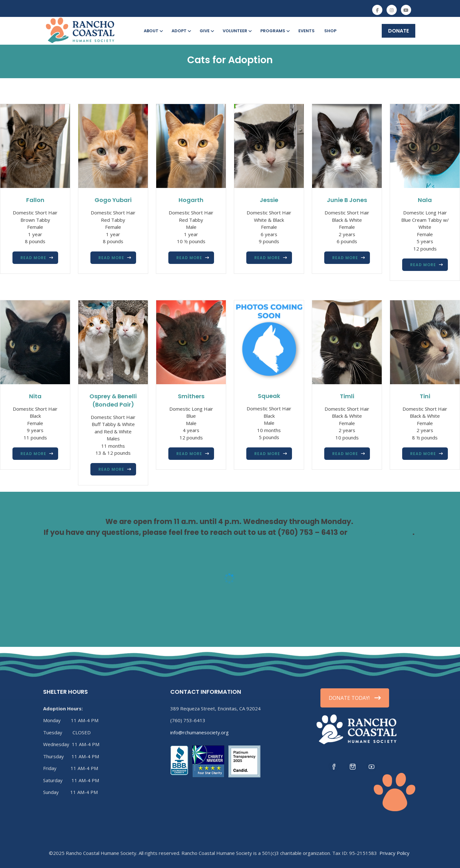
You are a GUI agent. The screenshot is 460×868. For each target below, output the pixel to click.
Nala (425, 200)
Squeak (269, 396)
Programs (275, 31)
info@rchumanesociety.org (199, 732)
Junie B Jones (347, 200)
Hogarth (191, 200)
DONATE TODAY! (355, 698)
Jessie (269, 200)
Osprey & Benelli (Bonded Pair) (113, 400)
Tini (425, 396)
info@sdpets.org (381, 532)
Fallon (35, 200)
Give (206, 31)
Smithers (191, 396)
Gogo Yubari (113, 200)
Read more (33, 258)
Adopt (181, 31)
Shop (330, 31)
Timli (347, 396)
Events (307, 31)
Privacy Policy (395, 853)
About (153, 31)
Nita (35, 396)
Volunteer (237, 31)
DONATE (399, 31)
